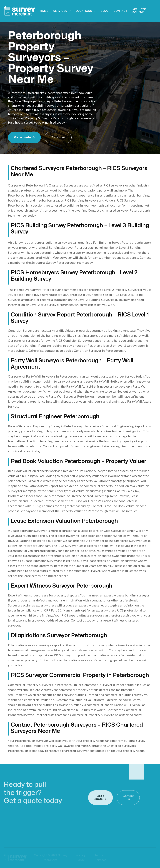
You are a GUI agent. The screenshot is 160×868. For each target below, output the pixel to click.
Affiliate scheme (139, 11)
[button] (62, 11)
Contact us (58, 137)
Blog (105, 11)
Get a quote (24, 137)
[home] (19, 11)
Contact (120, 11)
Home (44, 11)
